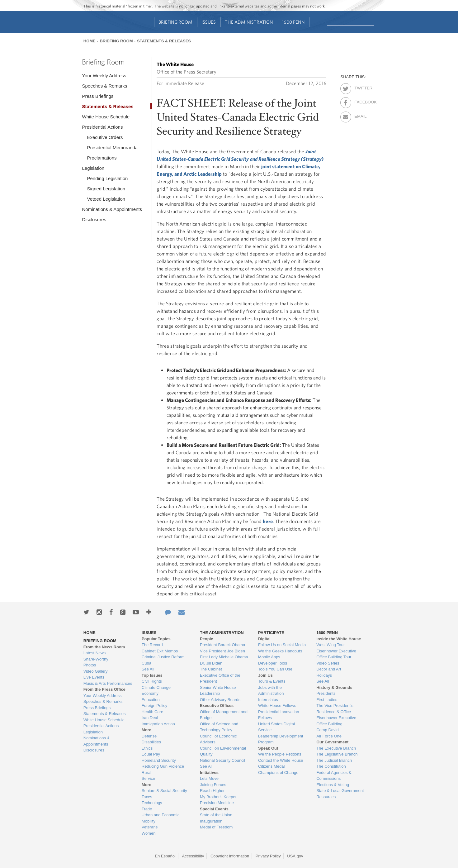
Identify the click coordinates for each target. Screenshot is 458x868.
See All (148, 669)
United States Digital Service (276, 727)
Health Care (152, 712)
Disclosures (94, 219)
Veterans (150, 827)
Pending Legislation (107, 178)
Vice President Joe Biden (222, 651)
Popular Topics (156, 639)
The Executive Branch (336, 748)
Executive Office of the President (220, 678)
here (268, 521)
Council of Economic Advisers (218, 739)
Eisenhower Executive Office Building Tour (336, 654)
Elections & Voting (333, 785)
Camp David (328, 730)
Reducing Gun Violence (163, 766)
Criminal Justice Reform (163, 657)
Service (148, 778)
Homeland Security (159, 760)
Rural (146, 773)
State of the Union (216, 815)
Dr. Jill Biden (211, 663)
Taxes (147, 797)
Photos (90, 665)
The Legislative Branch (337, 754)
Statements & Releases (164, 41)
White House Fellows (277, 706)
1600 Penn (293, 22)
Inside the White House (339, 639)
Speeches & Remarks (104, 86)
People (207, 639)
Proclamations (102, 158)
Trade (147, 809)
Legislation (93, 168)
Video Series (328, 663)
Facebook (360, 101)
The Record (152, 645)
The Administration (249, 22)
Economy (150, 693)
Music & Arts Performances (108, 683)
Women (149, 833)
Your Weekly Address (104, 76)
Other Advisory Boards (220, 700)
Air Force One (329, 736)
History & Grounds (334, 687)
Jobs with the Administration (271, 691)
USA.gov (295, 856)
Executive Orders (105, 137)
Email (360, 115)
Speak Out (268, 748)
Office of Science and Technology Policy (219, 727)
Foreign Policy (154, 706)
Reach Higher (212, 791)
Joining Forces (213, 785)
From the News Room (104, 647)
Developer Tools (273, 663)
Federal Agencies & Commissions (334, 776)
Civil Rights (152, 681)
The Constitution (331, 766)
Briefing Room (175, 22)
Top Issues (152, 675)
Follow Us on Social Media (282, 645)
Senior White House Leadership (218, 691)
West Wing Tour (331, 645)
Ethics (147, 748)
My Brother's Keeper (218, 797)
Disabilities (151, 742)
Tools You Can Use (275, 669)
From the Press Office (104, 689)
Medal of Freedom (216, 827)
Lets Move (209, 778)
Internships (268, 700)
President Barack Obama (222, 645)
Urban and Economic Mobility (161, 818)
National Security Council (222, 760)
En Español (165, 856)
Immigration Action (158, 724)
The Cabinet (211, 669)
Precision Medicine (217, 803)
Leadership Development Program (281, 739)
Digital (264, 639)
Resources (326, 797)
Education (151, 700)
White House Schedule (106, 117)
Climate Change (156, 687)
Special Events (214, 809)
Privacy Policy (268, 856)
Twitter (360, 87)
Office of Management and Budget (224, 715)
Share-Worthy (96, 659)
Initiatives (209, 773)
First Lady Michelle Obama (224, 657)
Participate (271, 633)
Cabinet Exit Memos (160, 651)
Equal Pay (151, 754)
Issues (209, 22)
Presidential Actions (102, 127)
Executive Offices (217, 706)
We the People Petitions (280, 754)
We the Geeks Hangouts (280, 651)
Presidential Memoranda (112, 148)
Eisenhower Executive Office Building (336, 721)
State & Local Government (340, 791)
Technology (152, 803)
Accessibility (193, 856)
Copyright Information (230, 856)
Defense (149, 736)
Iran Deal (150, 718)
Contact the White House (281, 760)
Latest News (95, 653)
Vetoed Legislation (106, 199)
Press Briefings (98, 96)
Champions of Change (278, 773)
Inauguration (211, 821)
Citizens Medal (271, 766)
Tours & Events (272, 681)
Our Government (332, 742)
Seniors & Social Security (164, 791)
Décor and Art (329, 669)
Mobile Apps (269, 657)
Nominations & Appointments (112, 209)
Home (90, 41)
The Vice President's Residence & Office (335, 709)
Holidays (324, 675)
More (146, 730)
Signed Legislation (106, 189)
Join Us (265, 675)
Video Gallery (96, 671)
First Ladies (327, 700)
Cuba (146, 663)
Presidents (326, 693)
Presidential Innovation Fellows (279, 715)
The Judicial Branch (334, 760)
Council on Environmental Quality (223, 751)
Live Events (94, 677)
